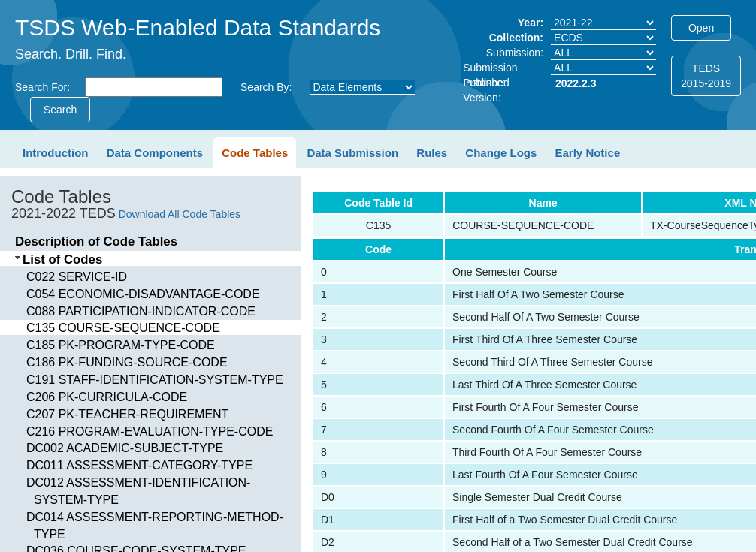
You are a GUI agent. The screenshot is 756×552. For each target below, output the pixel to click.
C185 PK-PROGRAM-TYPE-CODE (121, 345)
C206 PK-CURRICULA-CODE (107, 397)
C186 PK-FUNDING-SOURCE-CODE (127, 362)
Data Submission (352, 153)
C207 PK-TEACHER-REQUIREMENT (127, 414)
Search (60, 110)
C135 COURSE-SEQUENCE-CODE (123, 328)
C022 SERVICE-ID (77, 277)
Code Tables (255, 153)
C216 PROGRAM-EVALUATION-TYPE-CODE (150, 431)
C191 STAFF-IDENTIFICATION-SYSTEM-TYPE (155, 380)
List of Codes (62, 259)
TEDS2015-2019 (706, 76)
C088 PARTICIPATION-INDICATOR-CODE (141, 311)
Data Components (155, 153)
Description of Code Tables (96, 241)
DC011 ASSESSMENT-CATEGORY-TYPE (139, 465)
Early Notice (588, 153)
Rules (432, 153)
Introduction (55, 153)
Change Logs (501, 153)
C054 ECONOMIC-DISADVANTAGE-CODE (143, 294)
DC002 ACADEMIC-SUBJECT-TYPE (125, 448)
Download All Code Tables (180, 214)
